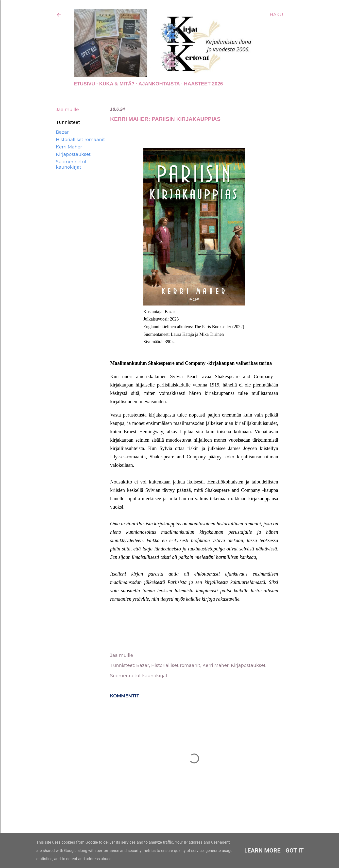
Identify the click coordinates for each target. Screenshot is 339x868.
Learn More (262, 851)
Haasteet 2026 (203, 84)
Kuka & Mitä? (117, 84)
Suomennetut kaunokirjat (71, 164)
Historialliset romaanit (80, 140)
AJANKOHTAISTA (159, 84)
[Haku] (276, 15)
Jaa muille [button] (67, 110)
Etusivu (84, 84)
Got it (295, 851)
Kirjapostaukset (73, 154)
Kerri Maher (69, 147)
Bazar (62, 132)
